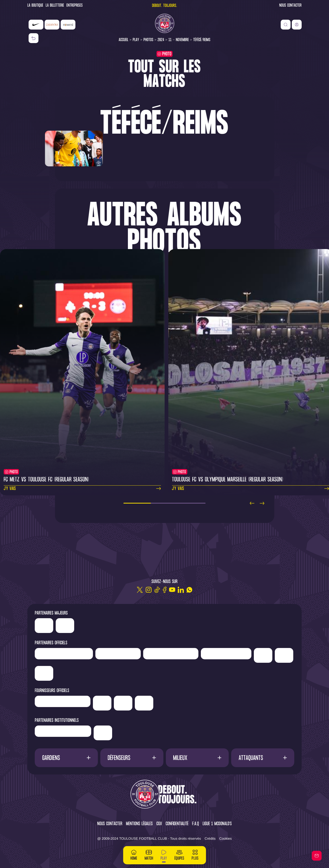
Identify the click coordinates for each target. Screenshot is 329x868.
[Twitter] (140, 590)
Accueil (123, 40)
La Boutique (35, 6)
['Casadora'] (52, 25)
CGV (159, 824)
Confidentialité (177, 824)
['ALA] (123, 703)
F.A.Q (196, 824)
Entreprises (75, 6)
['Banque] (63, 701)
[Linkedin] (181, 590)
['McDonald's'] (102, 703)
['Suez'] (44, 673)
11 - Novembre (179, 40)
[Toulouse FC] (165, 23)
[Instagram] (148, 590)
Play (136, 40)
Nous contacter (290, 6)
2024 (161, 40)
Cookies (226, 838)
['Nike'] (36, 25)
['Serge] (226, 654)
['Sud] (263, 655)
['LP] (64, 654)
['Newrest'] (68, 25)
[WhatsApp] (189, 590)
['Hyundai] (171, 654)
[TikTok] (157, 590)
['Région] (63, 731)
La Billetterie (55, 6)
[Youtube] (172, 590)
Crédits (210, 838)
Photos (148, 40)
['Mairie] (103, 733)
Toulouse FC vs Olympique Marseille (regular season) (228, 480)
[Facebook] (165, 590)
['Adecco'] (284, 655)
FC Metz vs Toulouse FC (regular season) (46, 480)
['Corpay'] (144, 703)
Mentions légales (139, 824)
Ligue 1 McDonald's (217, 824)
